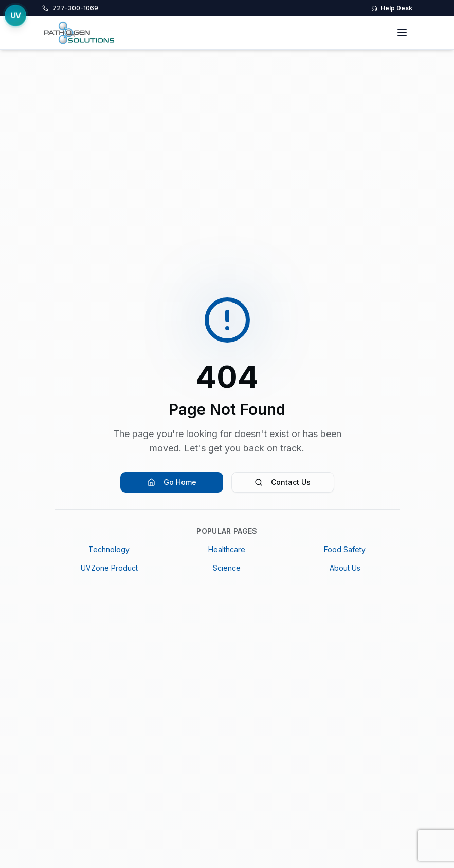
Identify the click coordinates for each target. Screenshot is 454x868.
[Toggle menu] (402, 33)
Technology (109, 549)
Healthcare (227, 549)
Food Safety (345, 549)
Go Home (172, 482)
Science (227, 568)
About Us (345, 568)
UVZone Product (109, 568)
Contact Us (283, 482)
